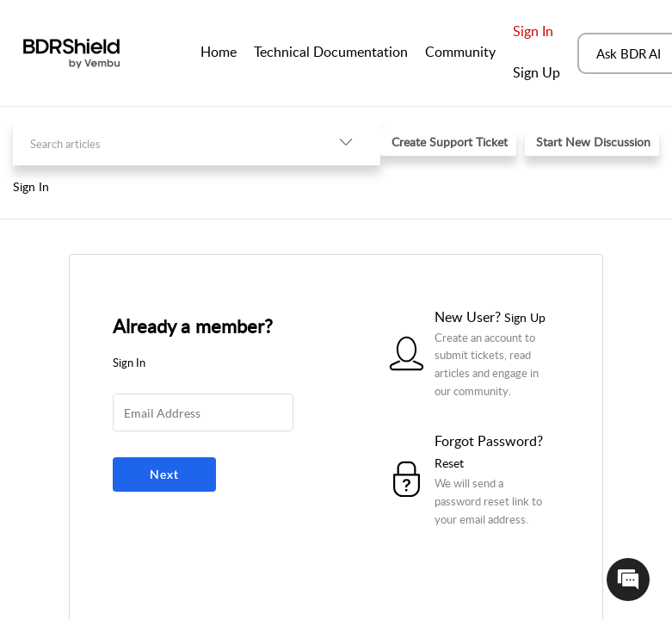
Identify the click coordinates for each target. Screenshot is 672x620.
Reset (449, 463)
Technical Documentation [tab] (331, 52)
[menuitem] (536, 33)
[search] (162, 143)
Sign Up (536, 72)
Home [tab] (219, 52)
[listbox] (346, 143)
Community (460, 52)
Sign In (533, 31)
